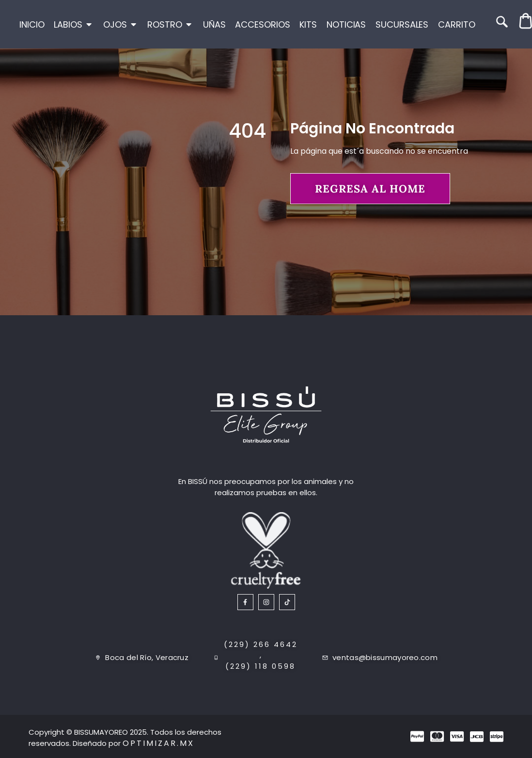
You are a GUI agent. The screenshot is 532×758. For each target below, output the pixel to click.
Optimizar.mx (158, 743)
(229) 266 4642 (261, 644)
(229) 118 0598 (260, 666)
